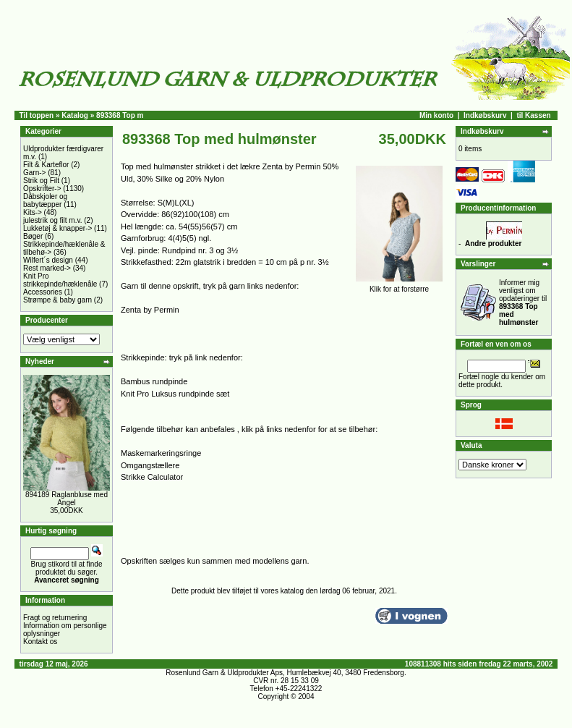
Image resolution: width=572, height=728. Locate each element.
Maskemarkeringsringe (161, 453)
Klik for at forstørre (399, 286)
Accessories (43, 292)
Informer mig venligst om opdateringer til (523, 302)
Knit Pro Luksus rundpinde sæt (175, 394)
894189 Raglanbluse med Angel (67, 499)
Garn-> (34, 173)
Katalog (75, 115)
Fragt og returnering (55, 618)
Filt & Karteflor (46, 165)
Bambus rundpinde (154, 381)
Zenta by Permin (150, 310)
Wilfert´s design (48, 260)
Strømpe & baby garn (57, 300)
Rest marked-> (47, 268)
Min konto (436, 115)
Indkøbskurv (485, 115)
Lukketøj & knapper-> (57, 228)
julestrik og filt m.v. (53, 220)
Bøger (33, 236)
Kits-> (33, 212)
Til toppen (37, 115)
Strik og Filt (41, 181)
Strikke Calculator (152, 477)
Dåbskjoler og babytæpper (45, 200)
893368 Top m (120, 115)
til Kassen (533, 115)
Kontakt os (40, 642)
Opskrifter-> (42, 189)
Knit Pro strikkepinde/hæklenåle (60, 280)
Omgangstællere (150, 465)
